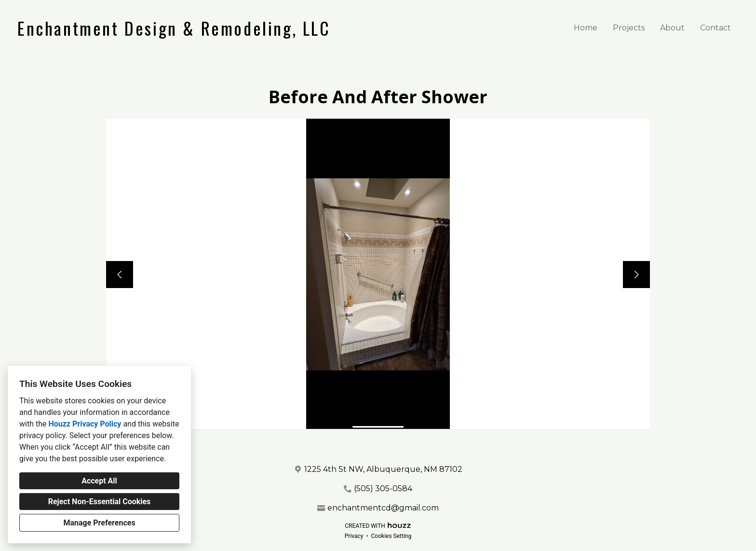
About (672, 28)
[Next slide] (636, 275)
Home (586, 28)
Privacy (354, 536)
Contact (715, 28)
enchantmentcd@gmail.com (383, 508)
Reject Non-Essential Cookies (100, 502)
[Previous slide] (120, 275)
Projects (629, 28)
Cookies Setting (391, 536)
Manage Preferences (99, 523)
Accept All (99, 481)
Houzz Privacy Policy (85, 424)
